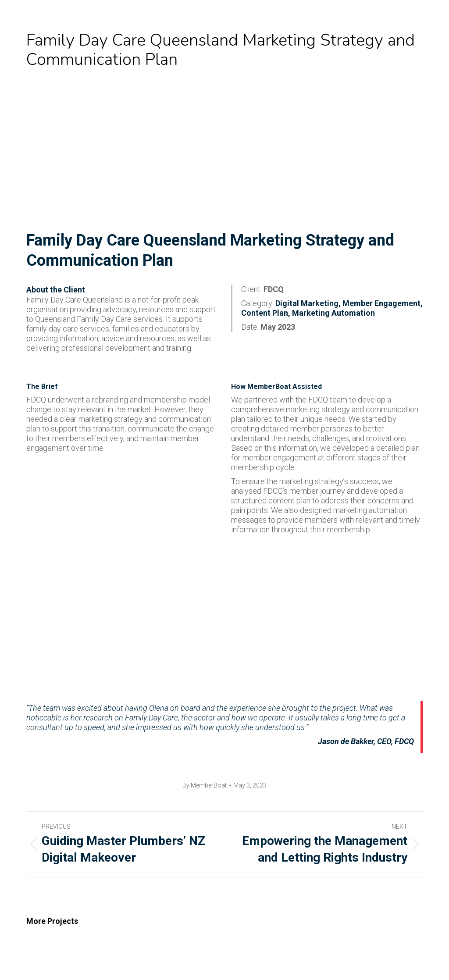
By (205, 785)
